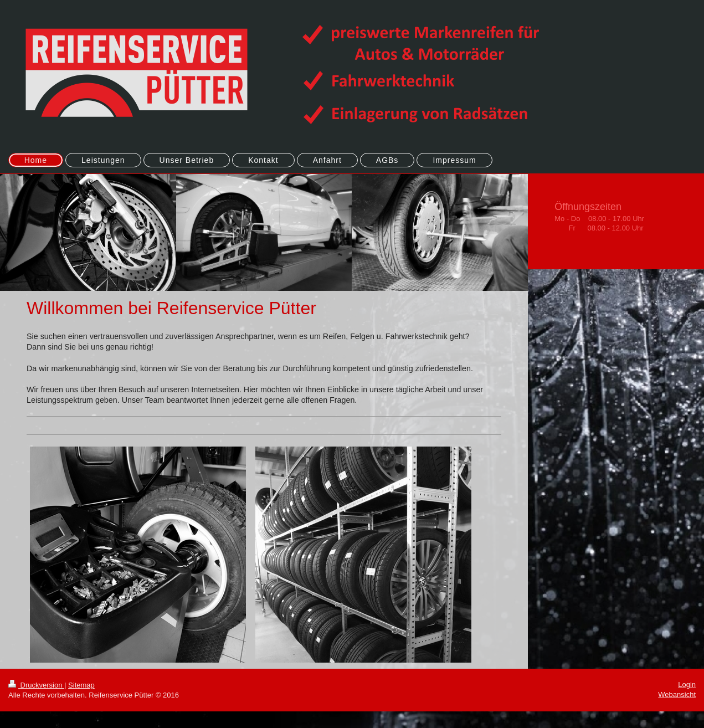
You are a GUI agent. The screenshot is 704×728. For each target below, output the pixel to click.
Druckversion (36, 685)
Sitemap (81, 685)
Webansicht (677, 694)
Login (687, 685)
